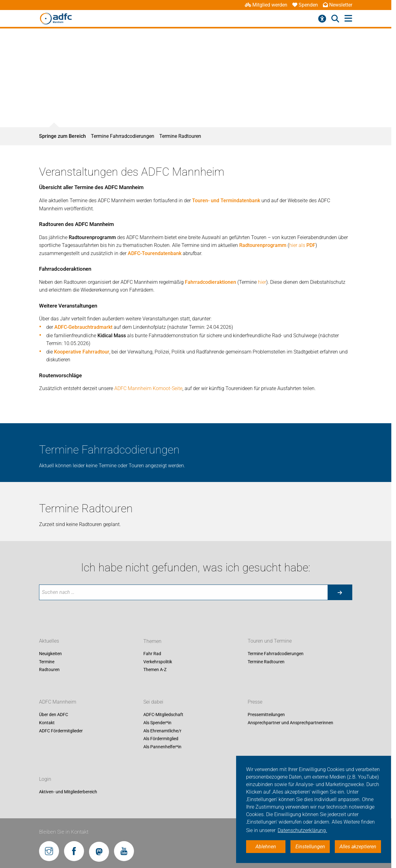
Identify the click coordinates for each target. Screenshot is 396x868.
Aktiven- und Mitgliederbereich (68, 792)
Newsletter (338, 5)
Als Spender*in (157, 723)
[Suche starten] (340, 592)
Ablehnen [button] (266, 847)
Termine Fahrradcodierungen (123, 136)
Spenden (305, 5)
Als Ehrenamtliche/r (162, 731)
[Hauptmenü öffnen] (348, 19)
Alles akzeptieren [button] (358, 847)
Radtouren (49, 670)
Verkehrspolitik (158, 662)
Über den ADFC (54, 715)
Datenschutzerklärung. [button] (302, 830)
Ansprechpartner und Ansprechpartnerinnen (290, 723)
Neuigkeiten (50, 654)
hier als (302, 245)
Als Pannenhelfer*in (162, 747)
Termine (47, 662)
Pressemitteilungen (266, 715)
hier (262, 282)
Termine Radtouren (180, 136)
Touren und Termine (270, 641)
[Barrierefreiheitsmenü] (322, 19)
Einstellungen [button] (310, 847)
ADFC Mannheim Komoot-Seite (148, 388)
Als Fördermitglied (161, 739)
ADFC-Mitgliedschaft (163, 715)
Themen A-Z (155, 670)
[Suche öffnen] (335, 19)
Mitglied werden (266, 5)
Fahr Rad (152, 654)
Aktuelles (49, 641)
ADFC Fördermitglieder (61, 731)
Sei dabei (153, 702)
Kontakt (47, 723)
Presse (255, 702)
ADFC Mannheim (58, 702)
